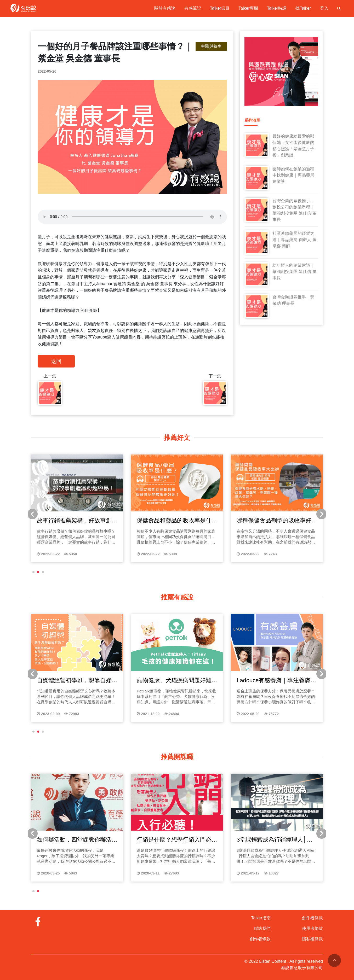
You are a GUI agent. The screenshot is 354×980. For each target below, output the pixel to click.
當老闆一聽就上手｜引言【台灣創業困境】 (66, 840)
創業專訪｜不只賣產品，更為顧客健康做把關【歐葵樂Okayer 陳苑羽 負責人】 (265, 521)
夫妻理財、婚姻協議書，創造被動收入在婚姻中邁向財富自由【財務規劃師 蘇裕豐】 (265, 680)
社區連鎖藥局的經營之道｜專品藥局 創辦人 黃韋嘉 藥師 (295, 240)
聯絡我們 (262, 928)
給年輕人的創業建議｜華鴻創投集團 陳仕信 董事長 (295, 272)
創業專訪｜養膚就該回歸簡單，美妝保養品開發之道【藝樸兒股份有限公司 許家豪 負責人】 (165, 521)
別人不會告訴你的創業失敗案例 (165, 840)
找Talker (303, 8)
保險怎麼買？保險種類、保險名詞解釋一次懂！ (165, 680)
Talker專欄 (248, 8)
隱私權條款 (312, 939)
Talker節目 (220, 8)
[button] (33, 572)
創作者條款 (260, 939)
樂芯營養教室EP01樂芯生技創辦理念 (64, 680)
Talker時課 (277, 8)
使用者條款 (312, 928)
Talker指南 (261, 918)
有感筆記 (193, 8)
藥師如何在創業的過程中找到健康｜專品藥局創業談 (293, 175)
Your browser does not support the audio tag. (132, 217)
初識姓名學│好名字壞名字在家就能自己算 (264, 840)
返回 (56, 361)
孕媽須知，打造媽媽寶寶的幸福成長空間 (66, 521)
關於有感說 (165, 8)
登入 (324, 8)
